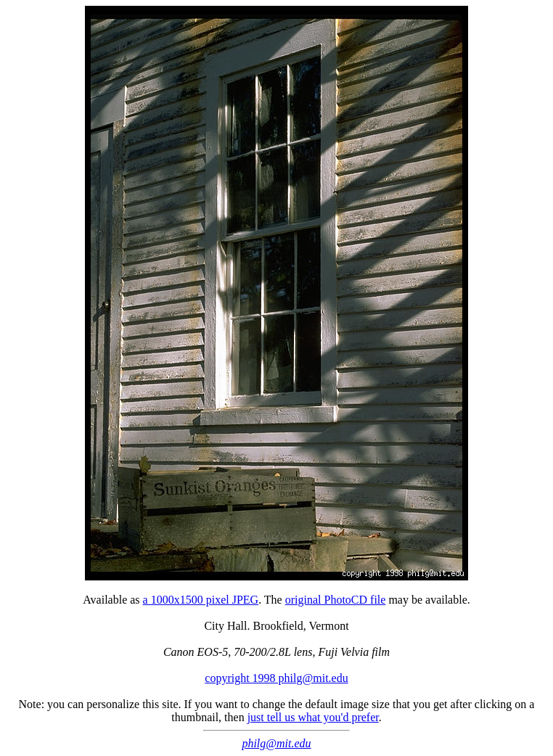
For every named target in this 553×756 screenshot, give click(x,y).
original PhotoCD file (336, 600)
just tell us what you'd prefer (313, 717)
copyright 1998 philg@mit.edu (276, 678)
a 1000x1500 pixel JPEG (201, 600)
